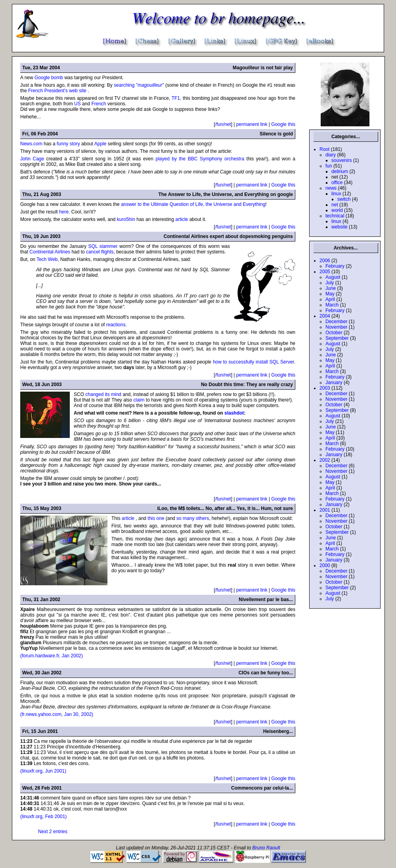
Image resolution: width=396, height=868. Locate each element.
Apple (100, 144)
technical (335, 216)
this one (156, 518)
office (337, 183)
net (335, 205)
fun (329, 166)
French (99, 104)
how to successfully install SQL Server (253, 362)
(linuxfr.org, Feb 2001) (43, 817)
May (330, 294)
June (331, 288)
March (332, 305)
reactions (116, 325)
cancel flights (100, 252)
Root (324, 149)
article (182, 219)
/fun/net (223, 124)
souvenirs (341, 160)
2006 (325, 261)
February (335, 266)
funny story (68, 144)
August (333, 277)
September (337, 338)
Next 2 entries (53, 832)
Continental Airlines (50, 252)
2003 (325, 388)
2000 (325, 565)
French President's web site (58, 91)
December (336, 322)
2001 (325, 510)
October (334, 333)
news (331, 188)
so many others (193, 518)
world (337, 210)
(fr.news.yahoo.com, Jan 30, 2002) (57, 714)
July (330, 283)
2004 (325, 316)
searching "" (140, 85)
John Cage (32, 159)
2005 (325, 272)
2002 (325, 460)
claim (139, 400)
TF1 (176, 98)
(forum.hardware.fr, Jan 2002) (52, 656)
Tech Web (47, 259)
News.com (31, 144)
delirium (340, 171)
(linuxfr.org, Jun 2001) (43, 771)
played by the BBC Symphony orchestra (200, 159)
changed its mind (103, 394)
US (77, 104)
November (336, 327)
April (330, 299)
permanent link (252, 124)
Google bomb (49, 78)
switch (344, 199)
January (334, 383)
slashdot (234, 413)
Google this (283, 124)
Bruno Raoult (266, 848)
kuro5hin (126, 219)
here (64, 212)
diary (331, 155)
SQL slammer (103, 246)
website (340, 227)
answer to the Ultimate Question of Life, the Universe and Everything (193, 204)
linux (336, 194)
